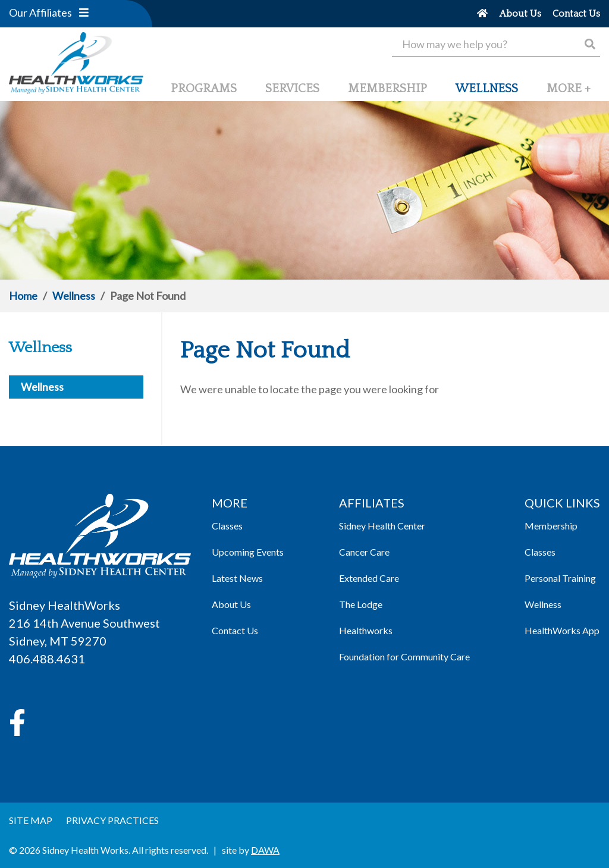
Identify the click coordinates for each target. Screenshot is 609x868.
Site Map (31, 820)
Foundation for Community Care (404, 657)
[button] (84, 12)
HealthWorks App (562, 630)
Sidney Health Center (382, 526)
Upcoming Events (248, 552)
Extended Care (369, 578)
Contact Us (235, 630)
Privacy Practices (112, 820)
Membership (551, 526)
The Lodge (361, 604)
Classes (227, 526)
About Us (231, 604)
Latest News (237, 578)
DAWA (265, 850)
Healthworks (366, 630)
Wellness (74, 296)
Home (23, 296)
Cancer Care (364, 552)
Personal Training (560, 578)
